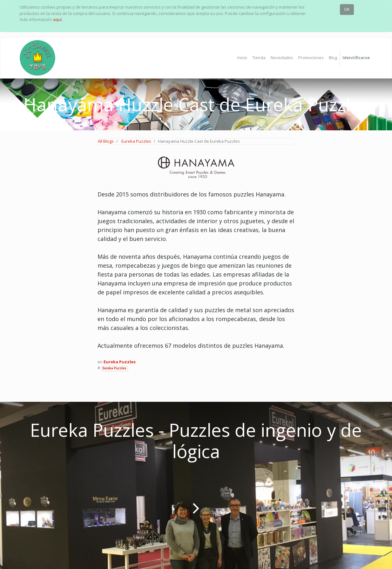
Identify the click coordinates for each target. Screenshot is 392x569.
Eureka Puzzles (136, 141)
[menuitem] (242, 58)
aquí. (58, 19)
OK (347, 9)
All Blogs (106, 141)
